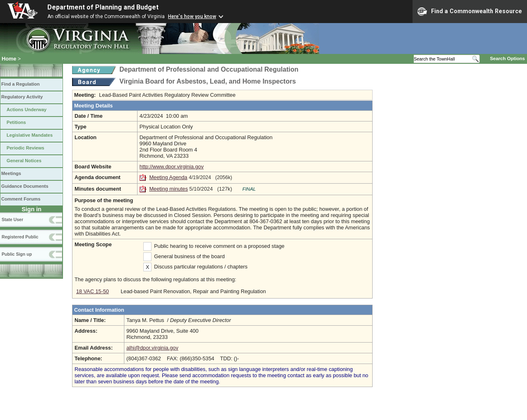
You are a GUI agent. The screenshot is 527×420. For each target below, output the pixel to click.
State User (12, 219)
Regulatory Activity (22, 97)
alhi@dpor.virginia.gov (152, 348)
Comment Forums (21, 199)
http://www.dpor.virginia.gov (172, 167)
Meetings (11, 173)
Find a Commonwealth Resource (470, 12)
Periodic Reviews (26, 148)
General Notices (24, 161)
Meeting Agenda (168, 177)
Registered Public (20, 237)
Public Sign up (17, 254)
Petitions (16, 122)
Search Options (507, 58)
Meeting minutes (168, 189)
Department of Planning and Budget (103, 7)
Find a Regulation (20, 84)
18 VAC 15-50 (92, 291)
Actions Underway (27, 110)
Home (9, 59)
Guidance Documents (25, 186)
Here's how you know (192, 16)
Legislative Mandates (30, 135)
